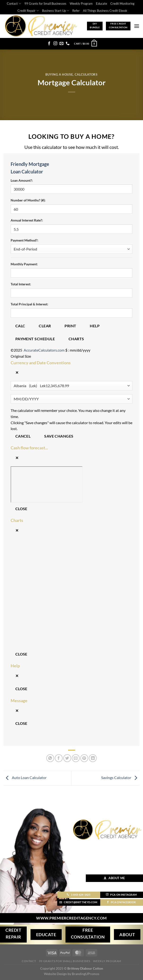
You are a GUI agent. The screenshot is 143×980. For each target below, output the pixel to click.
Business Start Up (56, 11)
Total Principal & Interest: (29, 304)
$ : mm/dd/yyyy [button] (78, 350)
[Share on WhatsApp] (50, 758)
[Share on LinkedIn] (93, 758)
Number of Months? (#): (28, 200)
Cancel (23, 436)
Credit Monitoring (122, 4)
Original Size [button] (21, 356)
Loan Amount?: (22, 180)
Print (70, 326)
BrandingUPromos (86, 974)
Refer (76, 11)
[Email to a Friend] (76, 758)
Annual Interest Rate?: (27, 220)
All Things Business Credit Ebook (105, 11)
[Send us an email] (61, 44)
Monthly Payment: (24, 264)
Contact (14, 4)
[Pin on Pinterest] (84, 758)
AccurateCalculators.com (44, 350)
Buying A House (59, 74)
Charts (76, 339)
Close (21, 509)
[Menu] (137, 26)
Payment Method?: (24, 240)
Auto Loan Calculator (25, 778)
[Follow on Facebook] (49, 44)
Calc (20, 326)
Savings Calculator (120, 778)
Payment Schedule (35, 339)
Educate (102, 4)
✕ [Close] (17, 373)
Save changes (59, 436)
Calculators (86, 74)
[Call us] (68, 44)
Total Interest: (21, 284)
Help (95, 326)
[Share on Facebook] (59, 758)
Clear (45, 326)
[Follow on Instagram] (55, 44)
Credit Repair (28, 11)
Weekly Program (81, 4)
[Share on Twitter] (67, 758)
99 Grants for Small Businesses (45, 4)
